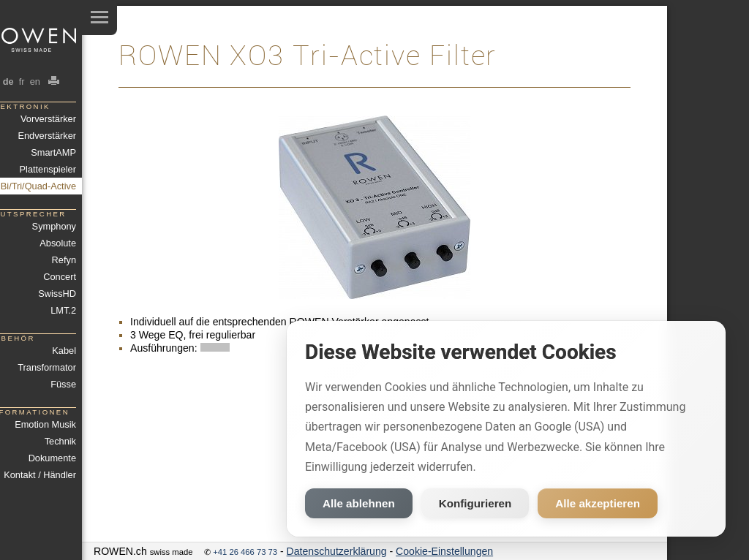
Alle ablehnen (359, 503)
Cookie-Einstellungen (444, 551)
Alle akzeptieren (598, 503)
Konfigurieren (475, 503)
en (35, 82)
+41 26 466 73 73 (245, 552)
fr (22, 82)
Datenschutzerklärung (337, 551)
